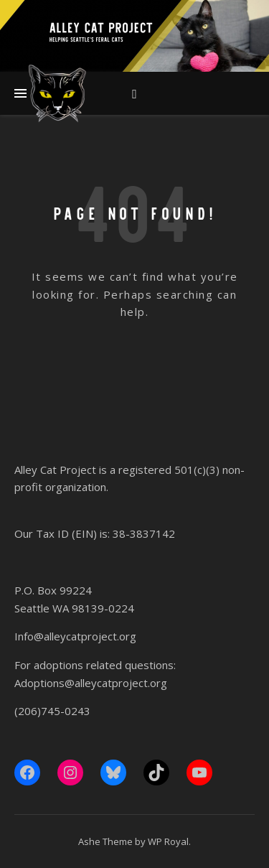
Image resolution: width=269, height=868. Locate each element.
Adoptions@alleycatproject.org (91, 683)
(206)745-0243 (52, 711)
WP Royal (168, 841)
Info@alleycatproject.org (75, 636)
